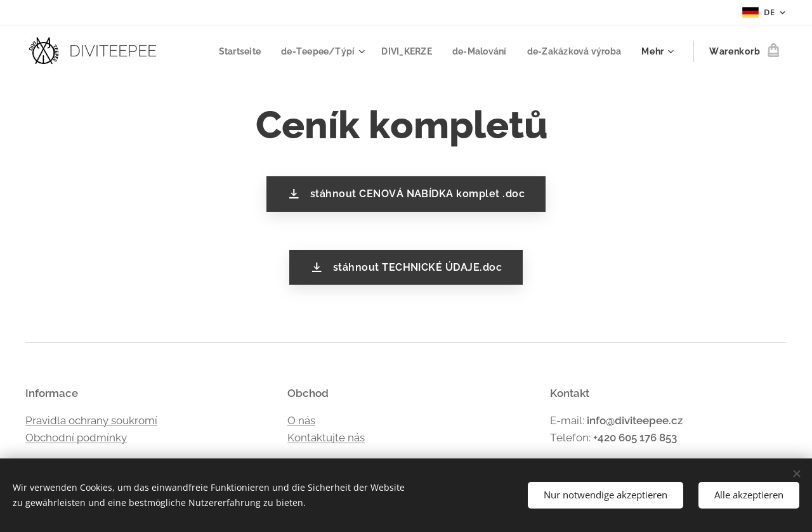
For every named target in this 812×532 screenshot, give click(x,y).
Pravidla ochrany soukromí (91, 420)
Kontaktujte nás (326, 438)
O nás (301, 420)
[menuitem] (226, 51)
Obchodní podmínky (76, 438)
